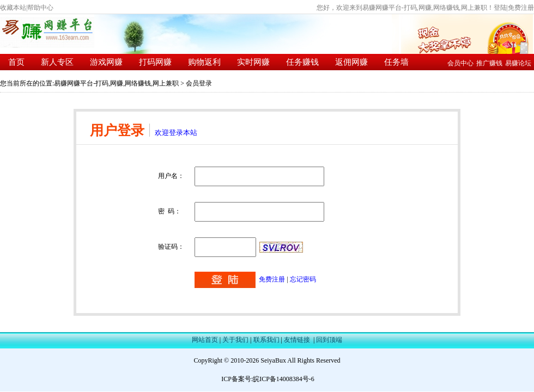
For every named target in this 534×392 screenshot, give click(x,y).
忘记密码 (303, 279)
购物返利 (204, 62)
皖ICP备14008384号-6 (284, 379)
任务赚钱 (302, 62)
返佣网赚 (351, 62)
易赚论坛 (518, 63)
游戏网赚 (106, 62)
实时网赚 (253, 62)
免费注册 (521, 8)
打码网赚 (155, 62)
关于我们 (235, 340)
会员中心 (460, 63)
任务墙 (396, 62)
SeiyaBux (273, 360)
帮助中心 (40, 8)
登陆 (500, 8)
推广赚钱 (489, 63)
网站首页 (205, 340)
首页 (16, 62)
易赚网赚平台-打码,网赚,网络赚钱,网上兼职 (116, 83)
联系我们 (266, 340)
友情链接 (297, 340)
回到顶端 (329, 340)
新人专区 (57, 62)
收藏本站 (13, 8)
